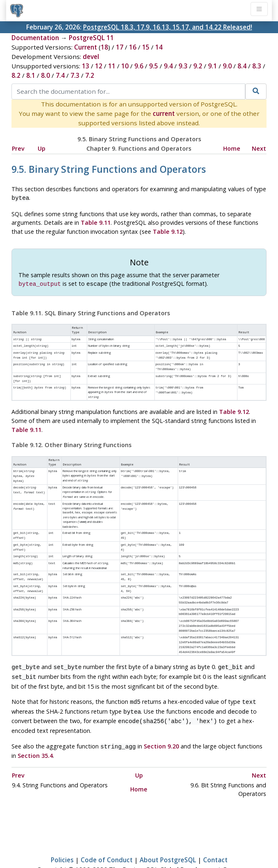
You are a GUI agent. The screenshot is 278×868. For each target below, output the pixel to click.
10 (125, 66)
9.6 (139, 66)
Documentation (35, 38)
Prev (18, 148)
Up (42, 148)
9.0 (227, 66)
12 (99, 66)
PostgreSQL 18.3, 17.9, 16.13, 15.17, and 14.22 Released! (168, 27)
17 (120, 47)
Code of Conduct (107, 838)
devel (91, 57)
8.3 (257, 66)
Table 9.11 (96, 222)
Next (259, 148)
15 (146, 47)
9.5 (154, 66)
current (164, 113)
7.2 (90, 75)
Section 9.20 (161, 725)
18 (104, 47)
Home (232, 148)
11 (112, 66)
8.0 (45, 75)
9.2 (198, 66)
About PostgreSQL (168, 838)
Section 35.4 (35, 734)
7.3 (75, 75)
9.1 (212, 66)
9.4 (168, 66)
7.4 (60, 75)
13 (86, 66)
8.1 (31, 75)
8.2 (16, 75)
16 (133, 47)
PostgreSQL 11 (91, 38)
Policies (62, 838)
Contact (215, 838)
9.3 (183, 66)
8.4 (242, 66)
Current (86, 47)
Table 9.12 (168, 231)
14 (159, 47)
